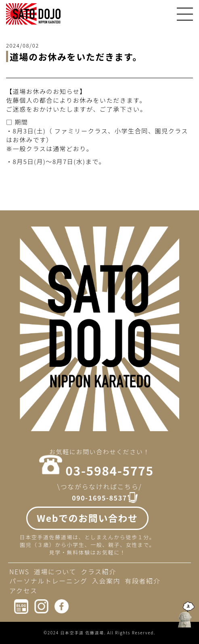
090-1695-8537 (99, 498)
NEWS (19, 571)
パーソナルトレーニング (48, 581)
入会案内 (106, 581)
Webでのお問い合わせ (87, 518)
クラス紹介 (98, 571)
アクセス (23, 590)
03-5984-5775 (109, 470)
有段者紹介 (142, 581)
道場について (55, 571)
